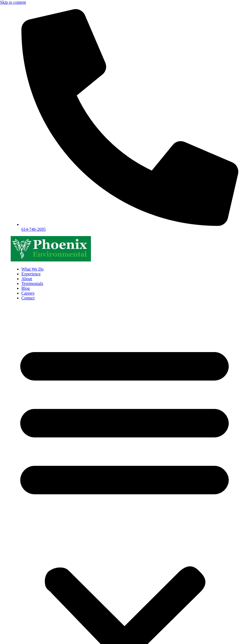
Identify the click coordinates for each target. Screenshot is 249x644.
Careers (28, 293)
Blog (26, 288)
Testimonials (32, 284)
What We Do (32, 269)
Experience (31, 274)
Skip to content (13, 2)
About (27, 279)
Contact (28, 298)
